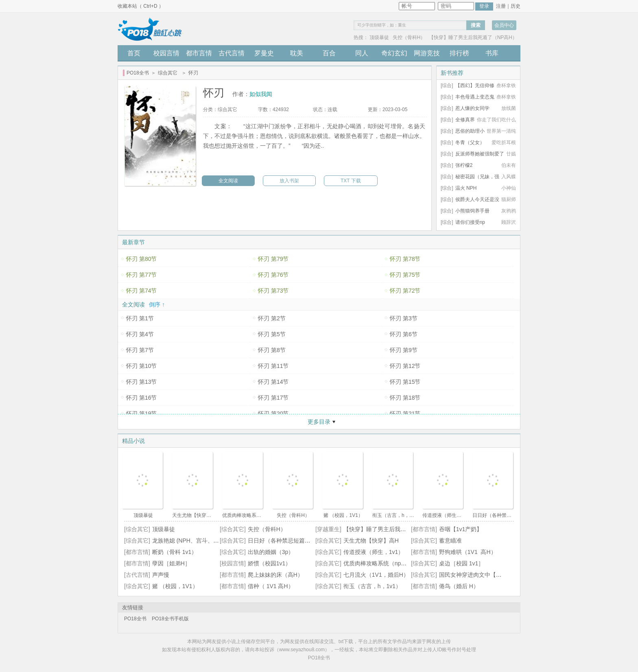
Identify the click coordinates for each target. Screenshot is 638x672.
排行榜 (459, 53)
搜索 (476, 25)
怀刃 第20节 (273, 414)
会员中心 (504, 25)
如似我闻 (261, 94)
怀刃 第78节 (405, 259)
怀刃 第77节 (141, 275)
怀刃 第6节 (404, 334)
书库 (492, 53)
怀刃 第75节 (405, 275)
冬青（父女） (470, 142)
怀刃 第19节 (141, 414)
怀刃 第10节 (141, 366)
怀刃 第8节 (272, 350)
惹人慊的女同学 (472, 108)
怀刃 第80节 (141, 259)
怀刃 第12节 (405, 366)
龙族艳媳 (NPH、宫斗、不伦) (189, 541)
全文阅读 (228, 181)
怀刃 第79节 (273, 259)
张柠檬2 (464, 165)
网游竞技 (427, 53)
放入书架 (289, 181)
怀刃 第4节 (140, 334)
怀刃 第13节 (141, 382)
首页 (134, 53)
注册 (501, 6)
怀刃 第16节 (141, 398)
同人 (362, 53)
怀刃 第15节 (405, 382)
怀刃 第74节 (141, 291)
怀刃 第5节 (272, 334)
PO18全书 (138, 73)
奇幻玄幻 (394, 53)
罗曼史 (264, 53)
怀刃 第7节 (140, 350)
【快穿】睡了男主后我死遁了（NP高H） (473, 37)
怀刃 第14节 (273, 382)
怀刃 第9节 (404, 350)
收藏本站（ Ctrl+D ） (141, 6)
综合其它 (168, 73)
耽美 (297, 53)
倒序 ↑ (157, 304)
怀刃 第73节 (273, 291)
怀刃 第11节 (273, 366)
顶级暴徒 (379, 37)
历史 (516, 6)
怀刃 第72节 (405, 291)
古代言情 (232, 53)
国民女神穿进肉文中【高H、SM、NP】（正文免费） (506, 575)
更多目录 (319, 422)
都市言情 (199, 53)
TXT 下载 (351, 181)
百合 (329, 53)
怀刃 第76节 (273, 275)
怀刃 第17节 (273, 398)
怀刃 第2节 (272, 318)
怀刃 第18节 (405, 398)
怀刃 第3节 (404, 318)
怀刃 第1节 (140, 318)
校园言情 (166, 53)
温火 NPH (466, 188)
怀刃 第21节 (405, 414)
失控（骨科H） (409, 37)
